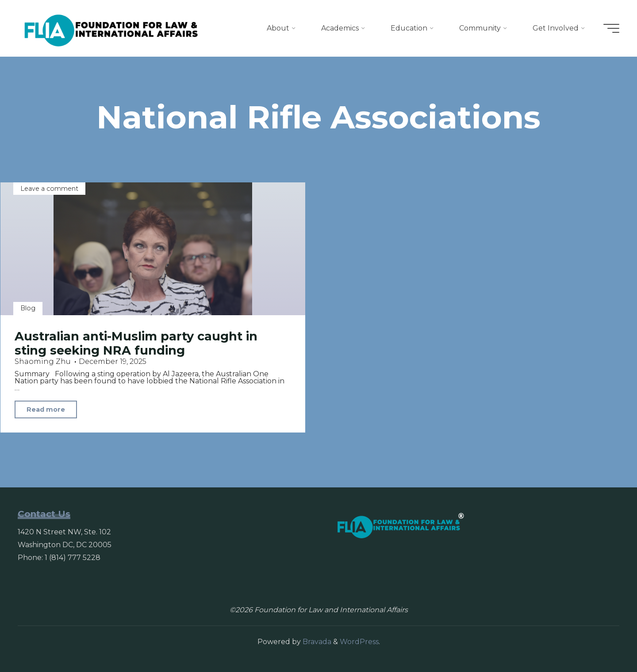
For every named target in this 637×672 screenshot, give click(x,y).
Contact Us (44, 514)
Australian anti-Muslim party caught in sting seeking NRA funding (136, 344)
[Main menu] (611, 28)
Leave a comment (49, 189)
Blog (28, 308)
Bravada (316, 642)
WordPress (359, 642)
